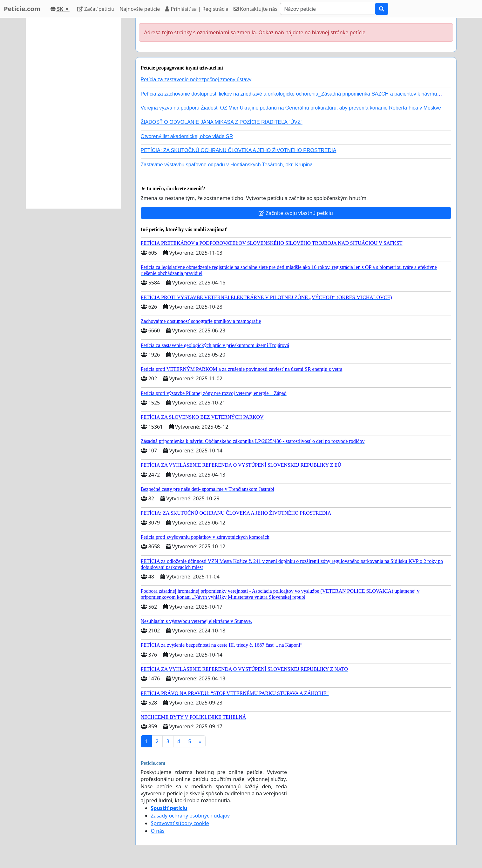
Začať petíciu (96, 9)
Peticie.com (22, 9)
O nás (158, 831)
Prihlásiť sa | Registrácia (197, 9)
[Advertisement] (73, 113)
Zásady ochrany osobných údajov (190, 816)
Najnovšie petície (140, 9)
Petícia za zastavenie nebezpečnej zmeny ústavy (196, 80)
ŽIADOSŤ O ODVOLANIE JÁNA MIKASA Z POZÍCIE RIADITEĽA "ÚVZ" (222, 122)
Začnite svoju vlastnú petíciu (296, 213)
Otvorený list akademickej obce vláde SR (187, 136)
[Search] (328, 9)
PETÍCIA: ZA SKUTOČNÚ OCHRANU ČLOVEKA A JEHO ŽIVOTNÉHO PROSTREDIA (239, 150)
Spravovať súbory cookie (180, 823)
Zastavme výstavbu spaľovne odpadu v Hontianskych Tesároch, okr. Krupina (227, 165)
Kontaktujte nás (255, 9)
